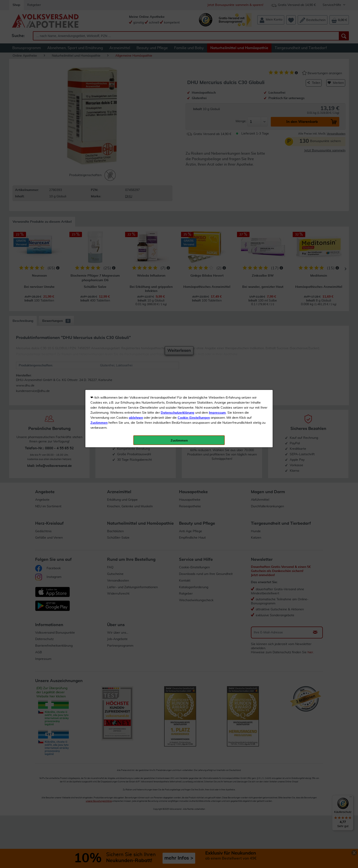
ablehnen (136, 108)
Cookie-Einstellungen (194, 108)
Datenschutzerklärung (178, 103)
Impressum (217, 103)
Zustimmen (99, 113)
